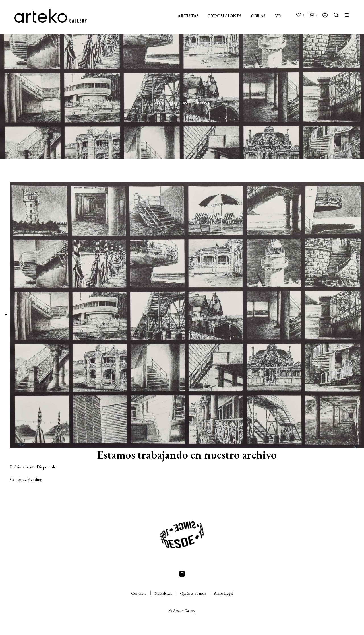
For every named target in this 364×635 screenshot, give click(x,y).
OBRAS (258, 16)
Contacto (139, 593)
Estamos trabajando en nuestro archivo (187, 455)
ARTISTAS (188, 16)
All (158, 103)
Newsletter (163, 593)
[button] (300, 15)
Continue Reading (26, 479)
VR (278, 16)
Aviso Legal (224, 593)
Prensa (202, 103)
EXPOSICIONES (225, 16)
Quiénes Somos (193, 593)
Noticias (178, 103)
